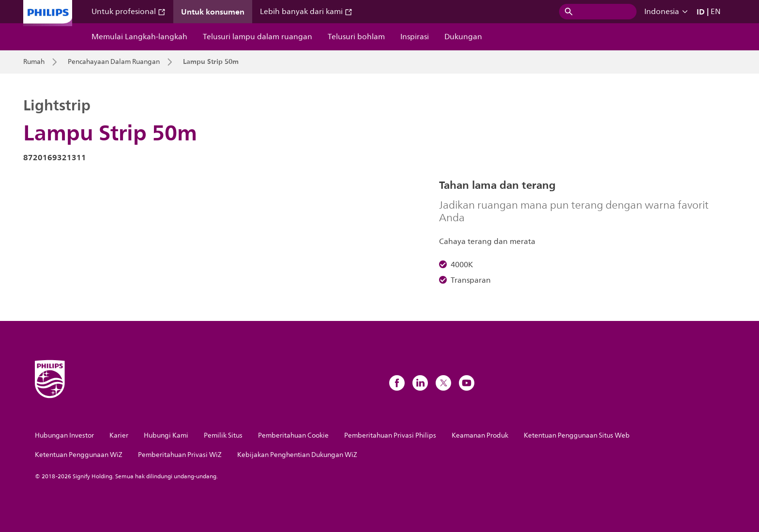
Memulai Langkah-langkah (139, 37)
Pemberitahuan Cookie (293, 435)
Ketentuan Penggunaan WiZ (79, 455)
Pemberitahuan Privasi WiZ (180, 455)
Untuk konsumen (213, 12)
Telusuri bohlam (356, 37)
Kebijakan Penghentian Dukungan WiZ (297, 455)
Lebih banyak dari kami (306, 12)
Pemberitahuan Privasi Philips (390, 435)
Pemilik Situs (223, 435)
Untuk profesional (129, 12)
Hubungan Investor (64, 435)
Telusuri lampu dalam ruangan (258, 37)
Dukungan (463, 37)
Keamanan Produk (480, 435)
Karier (119, 435)
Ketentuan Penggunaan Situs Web (577, 435)
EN (716, 12)
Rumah (34, 62)
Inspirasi (415, 37)
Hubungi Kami (166, 435)
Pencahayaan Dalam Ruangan (114, 62)
